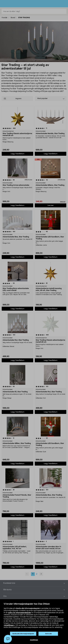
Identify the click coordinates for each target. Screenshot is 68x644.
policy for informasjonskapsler (20, 613)
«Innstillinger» (9, 625)
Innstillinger (34, 640)
